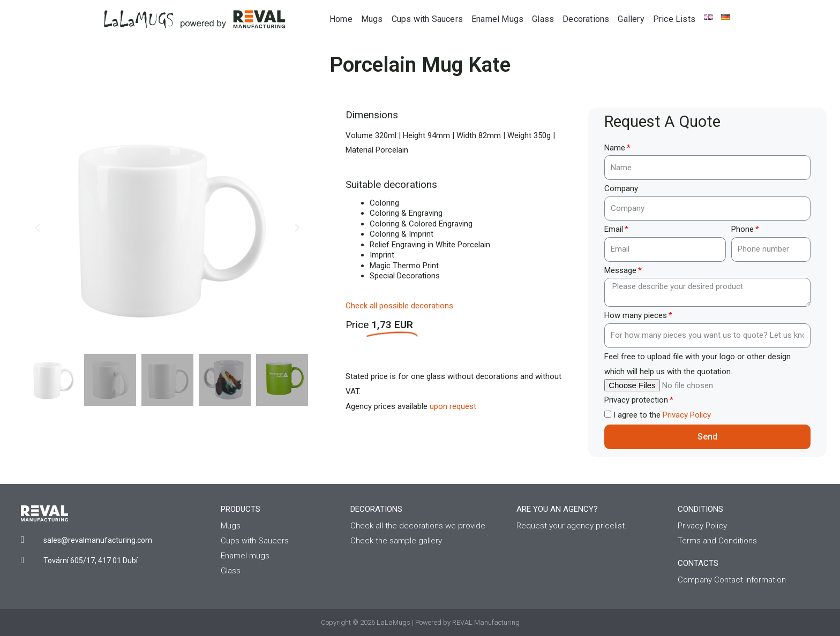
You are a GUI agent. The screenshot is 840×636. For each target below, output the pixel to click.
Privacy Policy (687, 415)
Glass (543, 19)
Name (615, 148)
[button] (37, 228)
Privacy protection (636, 400)
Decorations (586, 19)
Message (620, 270)
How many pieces (636, 315)
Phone (742, 229)
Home (341, 19)
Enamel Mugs (497, 19)
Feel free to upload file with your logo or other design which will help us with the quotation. (697, 364)
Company (621, 188)
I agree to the (662, 415)
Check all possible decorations (399, 306)
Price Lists (674, 19)
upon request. (454, 406)
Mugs (372, 19)
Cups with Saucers (427, 19)
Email (614, 229)
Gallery (631, 19)
